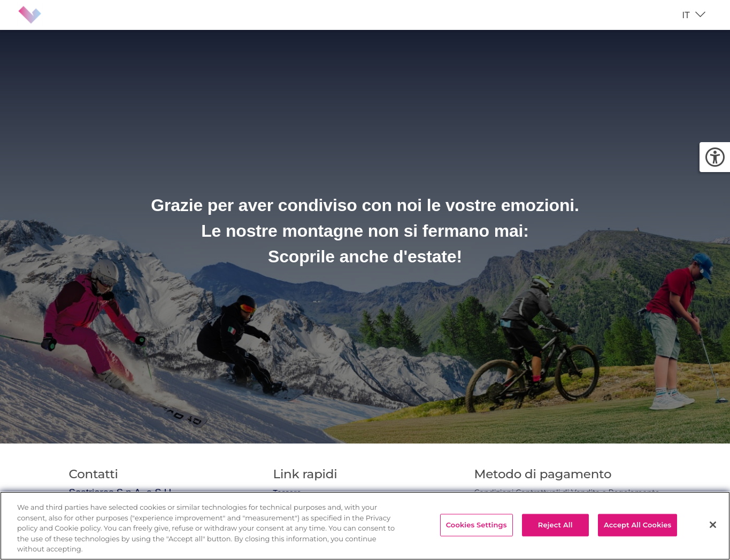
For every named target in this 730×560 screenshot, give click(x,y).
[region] (365, 526)
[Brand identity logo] (39, 15)
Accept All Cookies (638, 525)
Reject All (555, 525)
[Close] (713, 525)
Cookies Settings (477, 525)
